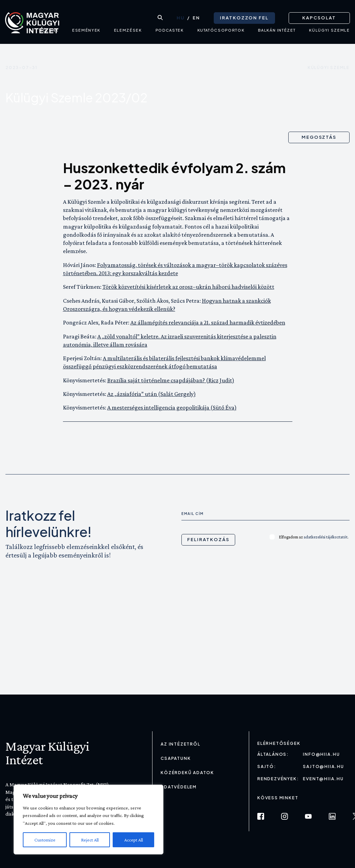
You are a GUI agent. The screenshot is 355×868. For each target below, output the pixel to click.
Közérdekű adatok (187, 773)
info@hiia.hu (321, 754)
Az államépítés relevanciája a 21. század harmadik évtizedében (208, 322)
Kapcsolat (319, 17)
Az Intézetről (180, 744)
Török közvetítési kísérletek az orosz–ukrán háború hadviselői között (188, 287)
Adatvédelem (179, 787)
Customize (45, 840)
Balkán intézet (277, 32)
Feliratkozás (208, 539)
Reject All (90, 840)
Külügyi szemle (329, 68)
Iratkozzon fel (244, 17)
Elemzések (128, 32)
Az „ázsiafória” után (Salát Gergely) (151, 394)
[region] (88, 820)
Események (86, 32)
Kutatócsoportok (221, 32)
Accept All (134, 840)
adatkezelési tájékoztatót (326, 537)
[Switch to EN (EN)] (196, 17)
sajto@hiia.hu (323, 766)
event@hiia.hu (323, 779)
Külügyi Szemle (329, 32)
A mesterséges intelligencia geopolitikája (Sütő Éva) (172, 407)
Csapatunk (176, 758)
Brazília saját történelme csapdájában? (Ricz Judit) (171, 380)
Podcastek (169, 32)
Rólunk (49, 32)
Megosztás (319, 137)
